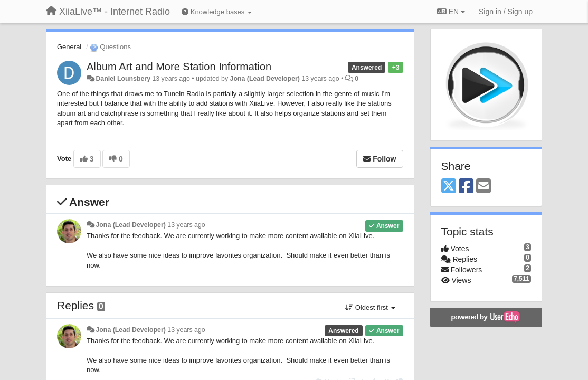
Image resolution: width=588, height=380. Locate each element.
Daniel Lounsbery (123, 79)
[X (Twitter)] (449, 187)
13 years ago (186, 225)
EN (451, 12)
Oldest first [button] (370, 307)
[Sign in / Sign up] (506, 12)
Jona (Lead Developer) (265, 79)
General (69, 47)
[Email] (483, 187)
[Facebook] (466, 187)
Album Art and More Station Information (179, 66)
